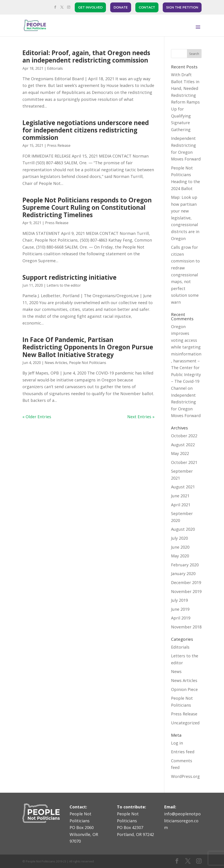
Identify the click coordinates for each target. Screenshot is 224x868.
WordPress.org (185, 776)
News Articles (56, 363)
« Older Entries (37, 417)
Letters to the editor (64, 285)
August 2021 (183, 487)
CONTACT (147, 7)
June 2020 (180, 547)
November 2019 (186, 591)
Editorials (55, 68)
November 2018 (186, 627)
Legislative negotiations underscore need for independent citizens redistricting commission (86, 130)
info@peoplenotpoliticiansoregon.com (182, 821)
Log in (177, 743)
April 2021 (181, 505)
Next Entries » (141, 417)
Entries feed (183, 752)
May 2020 (180, 556)
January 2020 (183, 574)
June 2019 (180, 609)
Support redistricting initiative (69, 277)
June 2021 (180, 496)
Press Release (59, 145)
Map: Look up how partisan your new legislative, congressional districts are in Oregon (185, 218)
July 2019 (179, 600)
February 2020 (185, 565)
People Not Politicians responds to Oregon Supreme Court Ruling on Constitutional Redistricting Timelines (87, 207)
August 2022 (183, 445)
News (176, 671)
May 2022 (180, 453)
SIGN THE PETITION (182, 7)
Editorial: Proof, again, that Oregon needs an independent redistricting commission (86, 56)
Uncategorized (185, 723)
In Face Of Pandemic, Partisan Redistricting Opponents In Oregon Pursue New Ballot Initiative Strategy (88, 347)
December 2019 (186, 582)
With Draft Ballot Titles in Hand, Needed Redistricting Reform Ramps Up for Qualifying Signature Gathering (185, 102)
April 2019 (181, 618)
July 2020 (179, 538)
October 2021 (184, 462)
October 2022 (184, 436)
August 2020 (183, 529)
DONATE (121, 7)
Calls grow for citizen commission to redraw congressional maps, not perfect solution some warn (185, 275)
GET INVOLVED (90, 7)
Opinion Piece (184, 689)
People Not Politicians (88, 363)
